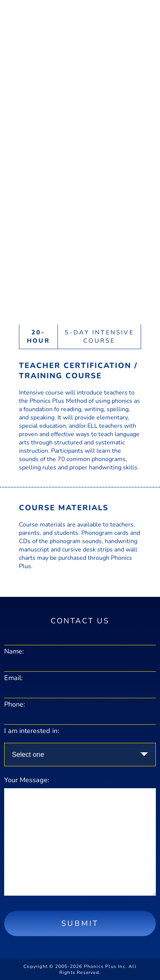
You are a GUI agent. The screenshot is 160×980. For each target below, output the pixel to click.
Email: (13, 678)
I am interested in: (32, 731)
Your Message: (27, 780)
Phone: (15, 704)
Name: (14, 651)
